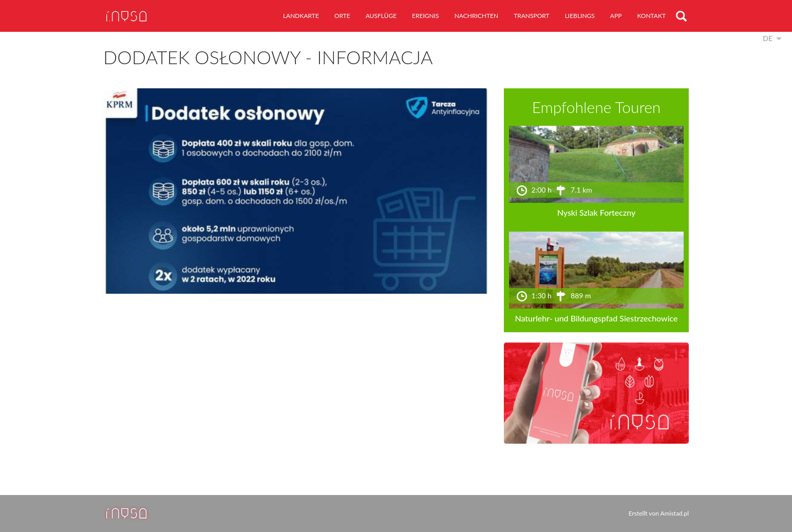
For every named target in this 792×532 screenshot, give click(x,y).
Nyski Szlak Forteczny (597, 212)
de (768, 38)
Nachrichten (476, 16)
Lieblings (580, 16)
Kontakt (651, 16)
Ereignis (426, 16)
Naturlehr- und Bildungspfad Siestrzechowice (596, 318)
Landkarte (301, 16)
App (616, 16)
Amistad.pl (675, 513)
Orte (342, 16)
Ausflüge (381, 16)
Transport (532, 16)
